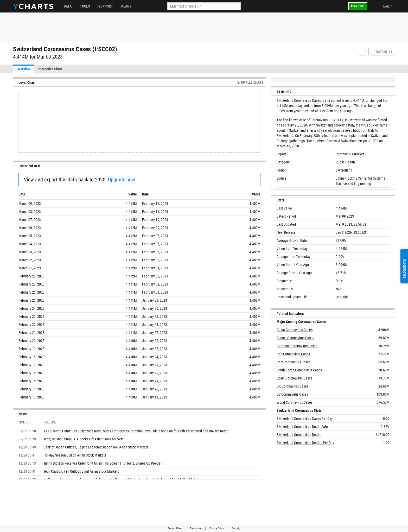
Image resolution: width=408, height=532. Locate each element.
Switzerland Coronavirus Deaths (299, 435)
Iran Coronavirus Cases (293, 354)
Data (68, 6)
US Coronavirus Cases (292, 394)
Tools (85, 6)
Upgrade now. (122, 180)
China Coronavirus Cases (295, 330)
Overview (23, 69)
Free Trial (358, 6)
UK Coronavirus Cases (292, 386)
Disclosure (196, 528)
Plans (126, 6)
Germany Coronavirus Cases (297, 346)
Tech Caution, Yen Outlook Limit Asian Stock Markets (81, 471)
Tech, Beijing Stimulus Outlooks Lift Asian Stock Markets (84, 439)
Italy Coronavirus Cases (294, 362)
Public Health (345, 162)
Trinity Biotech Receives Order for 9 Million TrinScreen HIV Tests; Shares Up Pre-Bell (103, 463)
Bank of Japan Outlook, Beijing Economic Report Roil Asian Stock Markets (96, 447)
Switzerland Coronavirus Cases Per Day (305, 419)
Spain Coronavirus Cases (294, 378)
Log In (388, 6)
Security (236, 528)
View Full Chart (250, 83)
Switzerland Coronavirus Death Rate (302, 427)
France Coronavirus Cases (295, 338)
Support (106, 6)
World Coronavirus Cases (295, 402)
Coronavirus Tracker (350, 154)
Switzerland (344, 170)
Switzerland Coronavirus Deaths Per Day (305, 443)
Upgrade (342, 297)
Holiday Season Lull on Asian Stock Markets (75, 455)
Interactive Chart (50, 69)
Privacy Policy (217, 528)
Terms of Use (175, 528)
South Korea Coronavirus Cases (299, 370)
